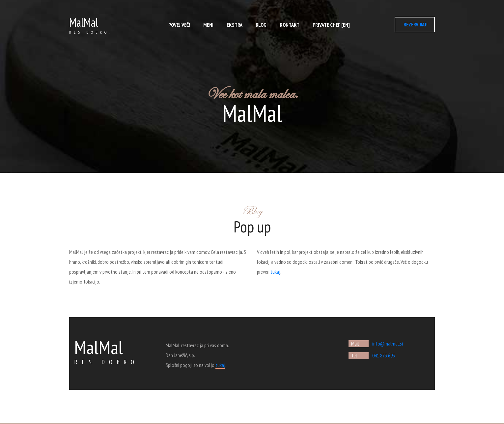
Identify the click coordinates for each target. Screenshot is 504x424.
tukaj (275, 272)
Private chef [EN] (331, 25)
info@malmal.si (388, 344)
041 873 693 (384, 355)
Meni (208, 25)
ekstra (235, 25)
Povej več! (179, 25)
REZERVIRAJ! (416, 24)
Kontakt (290, 25)
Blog (261, 25)
